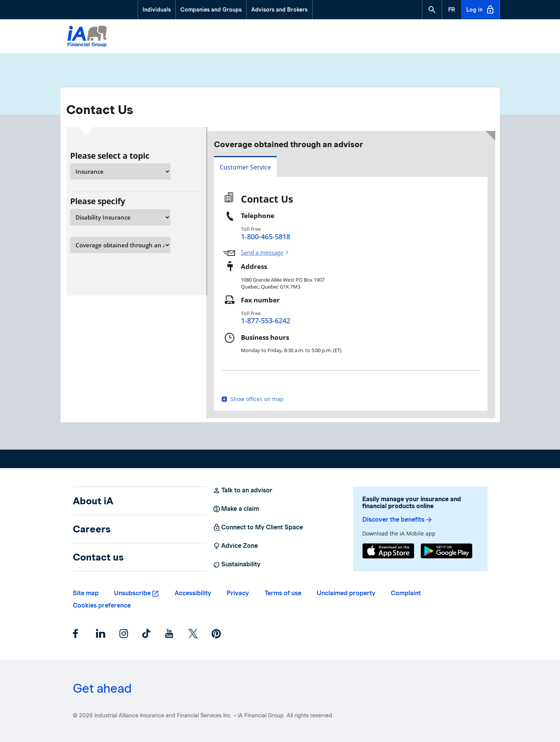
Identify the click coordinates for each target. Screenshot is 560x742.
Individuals (157, 10)
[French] (452, 10)
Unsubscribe (132, 593)
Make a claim (236, 509)
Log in (481, 10)
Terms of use (283, 593)
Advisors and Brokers (279, 10)
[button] (432, 10)
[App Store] (388, 552)
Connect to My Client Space (258, 527)
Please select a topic (110, 156)
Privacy (238, 593)
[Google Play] (446, 552)
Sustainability (237, 564)
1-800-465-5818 (266, 237)
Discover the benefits (398, 520)
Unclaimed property (346, 593)
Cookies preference (102, 605)
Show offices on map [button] (253, 399)
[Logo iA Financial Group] (87, 37)
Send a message (262, 253)
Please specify (98, 201)
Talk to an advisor (243, 490)
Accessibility (193, 593)
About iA (93, 501)
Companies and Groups (211, 10)
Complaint (406, 593)
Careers (92, 529)
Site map (86, 593)
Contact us (98, 557)
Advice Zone (235, 546)
